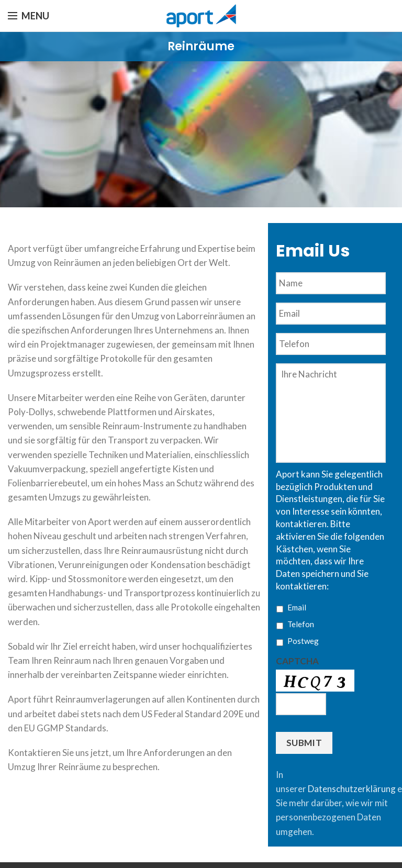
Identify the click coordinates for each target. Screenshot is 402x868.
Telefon (301, 624)
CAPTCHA (297, 661)
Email (297, 607)
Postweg (303, 641)
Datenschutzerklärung (352, 789)
